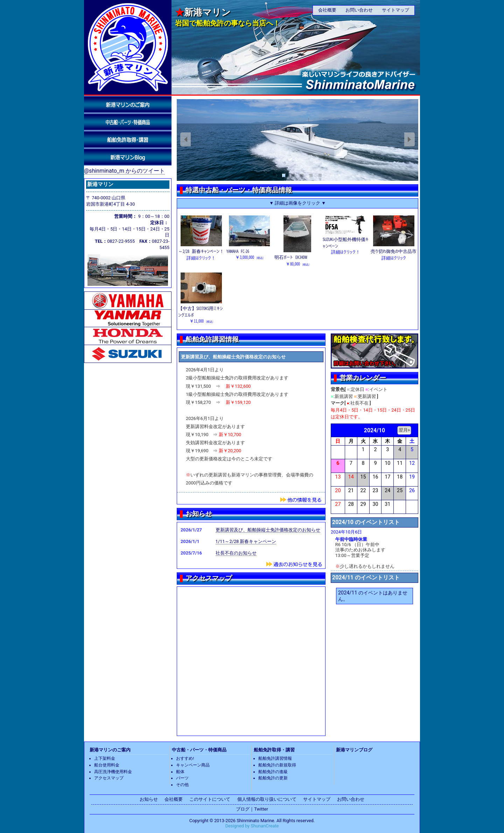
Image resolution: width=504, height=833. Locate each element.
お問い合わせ (359, 10)
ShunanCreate (265, 826)
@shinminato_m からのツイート (124, 171)
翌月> (404, 430)
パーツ (182, 778)
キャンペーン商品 (193, 765)
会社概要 (327, 10)
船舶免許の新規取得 (277, 765)
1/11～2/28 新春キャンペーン (246, 541)
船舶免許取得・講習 (274, 750)
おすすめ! (185, 758)
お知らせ (149, 799)
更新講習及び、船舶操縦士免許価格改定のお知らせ (268, 530)
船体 (180, 772)
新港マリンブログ (354, 750)
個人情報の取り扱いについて (267, 799)
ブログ (243, 809)
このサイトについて (210, 799)
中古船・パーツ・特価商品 (199, 750)
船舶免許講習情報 (275, 758)
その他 (182, 785)
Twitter (261, 809)
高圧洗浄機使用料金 (113, 772)
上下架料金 (105, 758)
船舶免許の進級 (273, 772)
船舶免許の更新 (273, 778)
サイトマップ (395, 10)
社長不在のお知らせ (236, 553)
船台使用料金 (107, 765)
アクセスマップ (109, 778)
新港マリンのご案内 (110, 750)
